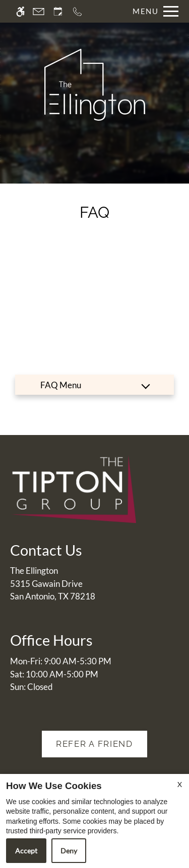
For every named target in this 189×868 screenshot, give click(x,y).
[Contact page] (39, 11)
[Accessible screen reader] (20, 11)
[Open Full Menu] (153, 11)
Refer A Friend (94, 744)
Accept (26, 851)
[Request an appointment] (58, 11)
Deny (69, 851)
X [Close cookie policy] (180, 784)
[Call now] (77, 11)
